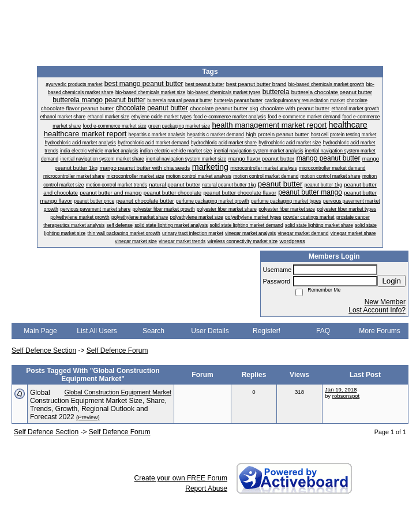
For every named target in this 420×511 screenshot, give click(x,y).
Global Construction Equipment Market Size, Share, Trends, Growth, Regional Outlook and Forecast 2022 (98, 405)
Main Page (40, 331)
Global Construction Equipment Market (118, 392)
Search (153, 331)
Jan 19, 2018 (341, 389)
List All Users (97, 331)
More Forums (379, 331)
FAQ (323, 331)
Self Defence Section (44, 350)
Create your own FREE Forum (181, 478)
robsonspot (346, 396)
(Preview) (88, 417)
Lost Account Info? (377, 310)
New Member (385, 302)
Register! (267, 331)
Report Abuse (206, 488)
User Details (210, 331)
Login (391, 281)
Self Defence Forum (117, 350)
